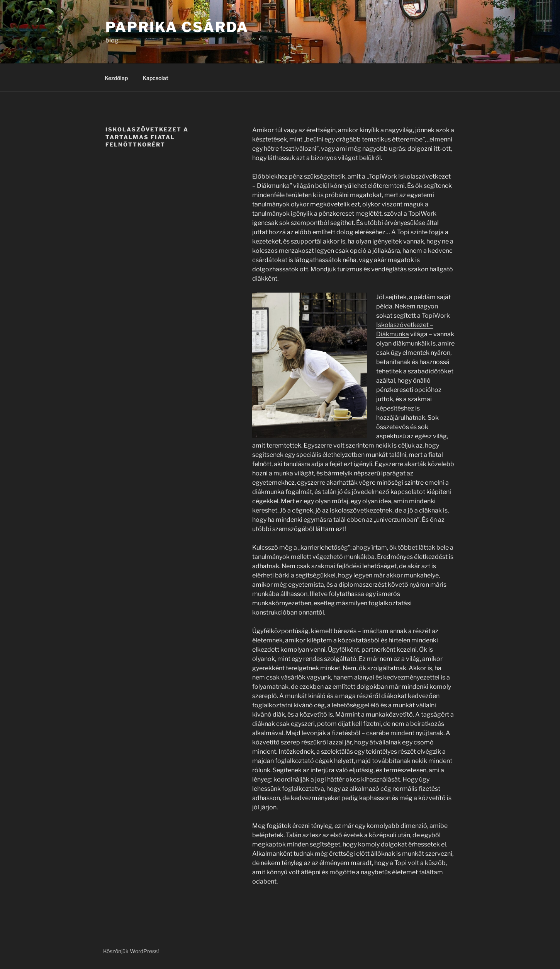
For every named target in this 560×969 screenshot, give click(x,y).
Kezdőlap (116, 78)
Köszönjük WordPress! (131, 951)
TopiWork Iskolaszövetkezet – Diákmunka (413, 325)
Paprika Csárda (177, 27)
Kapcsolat (155, 78)
